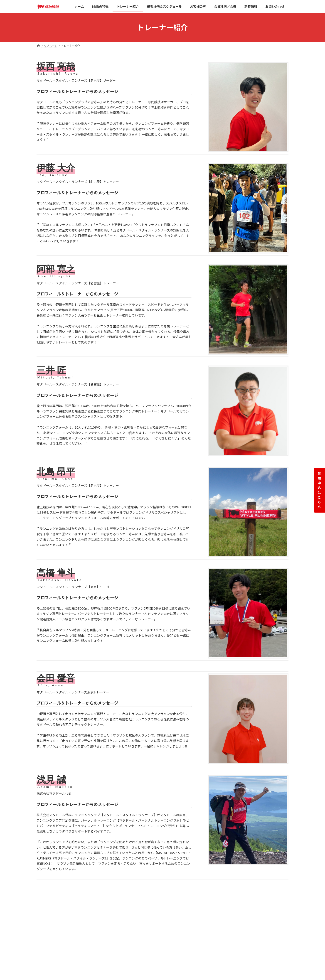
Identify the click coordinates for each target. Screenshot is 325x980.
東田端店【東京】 (223, 942)
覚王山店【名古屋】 (224, 926)
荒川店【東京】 (221, 950)
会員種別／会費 (135, 965)
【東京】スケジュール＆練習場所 (149, 941)
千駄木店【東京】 (223, 958)
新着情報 (131, 973)
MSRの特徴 (132, 926)
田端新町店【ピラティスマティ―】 (233, 973)
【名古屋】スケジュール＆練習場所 (150, 949)
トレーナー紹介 (135, 957)
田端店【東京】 (221, 934)
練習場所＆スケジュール (140, 933)
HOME (130, 918)
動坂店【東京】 (221, 965)
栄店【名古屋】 (221, 918)
